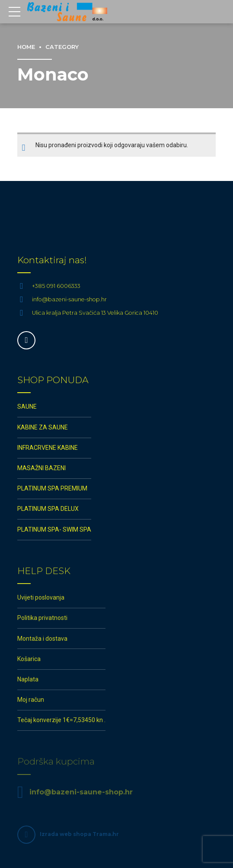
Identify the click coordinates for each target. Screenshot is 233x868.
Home (26, 47)
